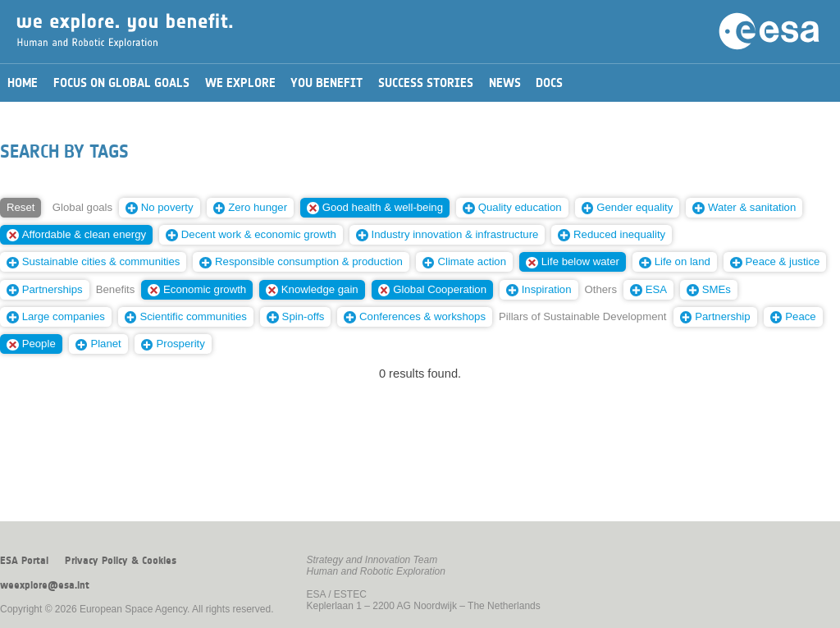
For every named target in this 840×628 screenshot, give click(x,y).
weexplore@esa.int (45, 585)
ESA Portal (24, 561)
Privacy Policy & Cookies (121, 561)
